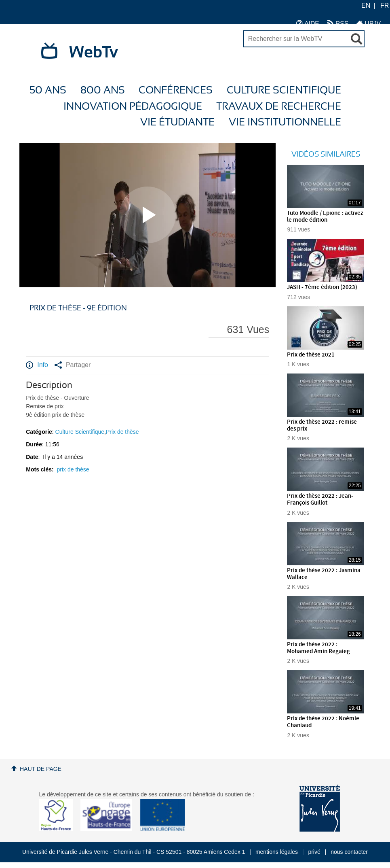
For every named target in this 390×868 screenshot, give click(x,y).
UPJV (369, 23)
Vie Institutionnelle (285, 122)
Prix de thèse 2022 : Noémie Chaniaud (323, 722)
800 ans (103, 90)
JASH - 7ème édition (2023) (322, 287)
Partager (73, 365)
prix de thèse (73, 469)
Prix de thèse (122, 432)
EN (366, 5)
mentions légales (277, 852)
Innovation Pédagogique (133, 107)
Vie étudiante (177, 122)
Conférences (176, 90)
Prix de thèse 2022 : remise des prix (322, 426)
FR (385, 5)
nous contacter (349, 852)
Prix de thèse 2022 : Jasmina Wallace (324, 574)
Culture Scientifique (284, 90)
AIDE (308, 23)
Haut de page (41, 769)
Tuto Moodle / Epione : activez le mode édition (325, 217)
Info (37, 365)
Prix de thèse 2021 (311, 355)
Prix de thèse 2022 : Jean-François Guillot (320, 500)
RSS (338, 23)
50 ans (48, 90)
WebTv (94, 53)
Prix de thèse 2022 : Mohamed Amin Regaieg (318, 648)
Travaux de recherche (279, 107)
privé (314, 852)
